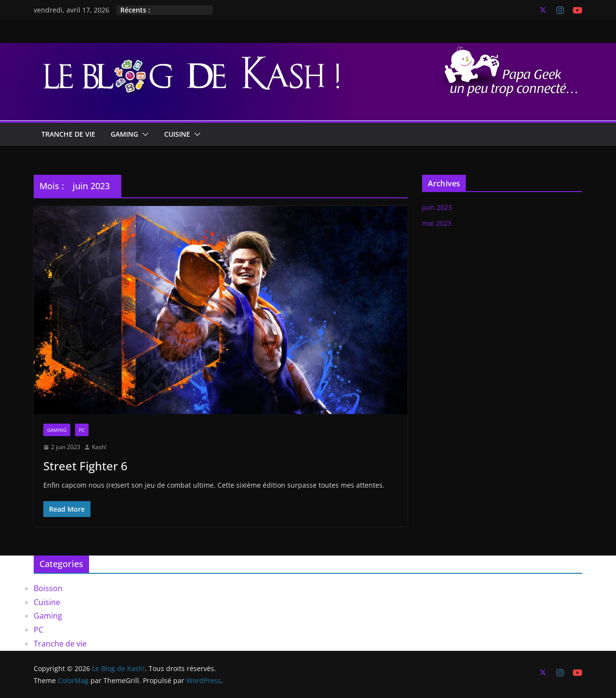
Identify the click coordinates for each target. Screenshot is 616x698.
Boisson (48, 588)
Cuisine (177, 134)
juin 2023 (437, 207)
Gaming (124, 134)
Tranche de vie (68, 134)
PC (82, 430)
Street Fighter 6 (85, 466)
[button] (143, 134)
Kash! (99, 447)
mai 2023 (437, 223)
